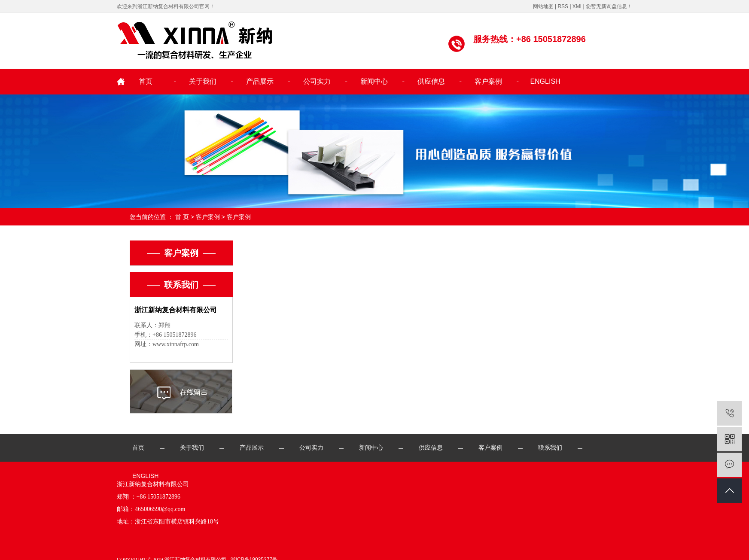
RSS (563, 6)
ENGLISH (545, 81)
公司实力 (317, 81)
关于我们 (203, 81)
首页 (146, 81)
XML (578, 6)
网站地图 (543, 6)
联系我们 (550, 447)
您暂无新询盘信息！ (609, 6)
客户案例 (488, 81)
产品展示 (260, 81)
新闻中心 (374, 81)
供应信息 (431, 81)
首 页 (182, 217)
